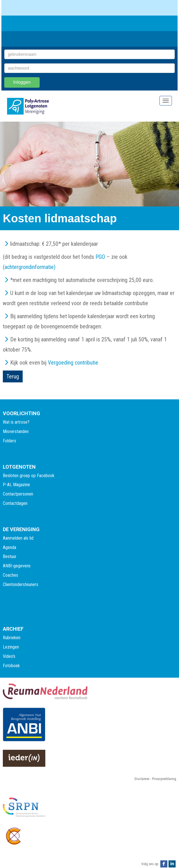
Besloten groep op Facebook (29, 476)
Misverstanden (16, 431)
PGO (100, 257)
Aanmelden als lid (18, 538)
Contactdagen (15, 503)
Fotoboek (11, 666)
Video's (9, 656)
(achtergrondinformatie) (29, 267)
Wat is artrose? (16, 422)
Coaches (10, 575)
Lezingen (11, 647)
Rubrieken (12, 638)
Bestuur (10, 556)
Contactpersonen (18, 494)
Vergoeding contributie (73, 363)
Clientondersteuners (21, 584)
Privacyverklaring (164, 779)
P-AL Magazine (16, 485)
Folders (9, 441)
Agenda (9, 547)
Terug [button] (13, 376)
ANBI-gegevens (17, 566)
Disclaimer (142, 779)
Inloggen (22, 82)
